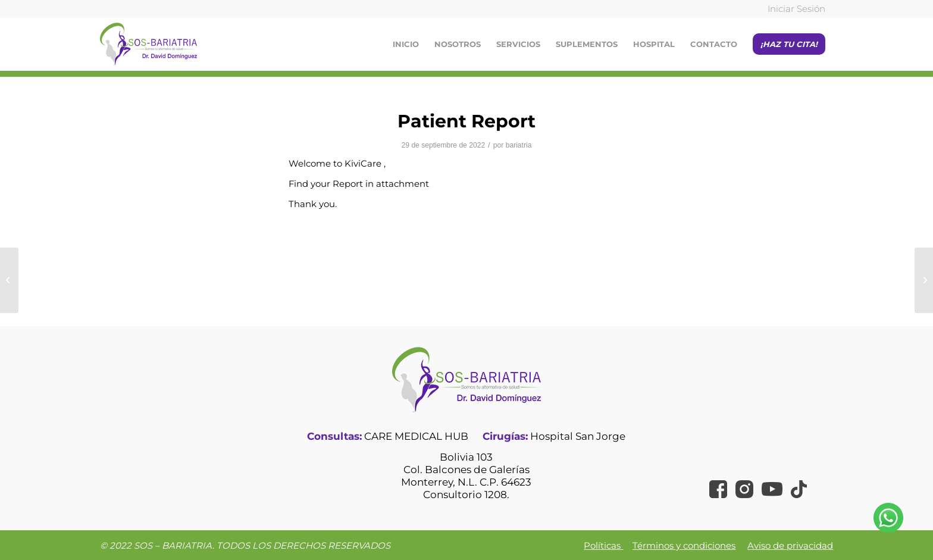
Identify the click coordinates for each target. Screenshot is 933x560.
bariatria (519, 145)
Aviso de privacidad (790, 545)
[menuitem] (793, 9)
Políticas (603, 545)
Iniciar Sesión (796, 9)
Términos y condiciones (684, 545)
